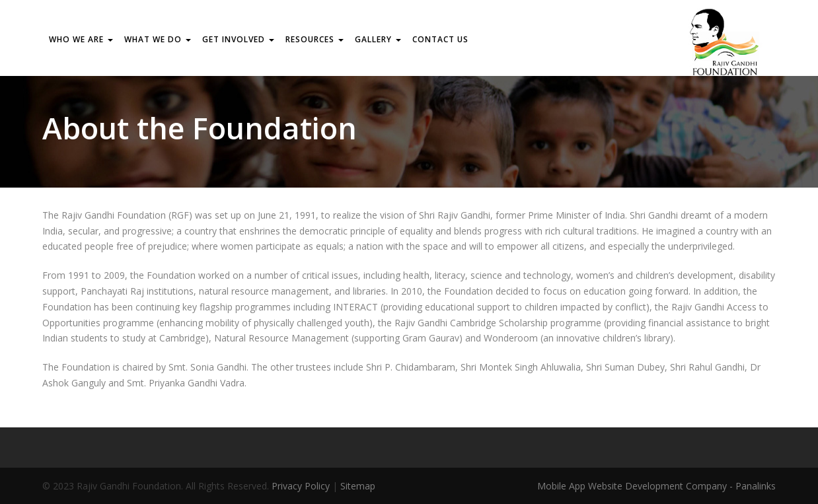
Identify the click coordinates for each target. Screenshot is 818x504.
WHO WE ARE (81, 39)
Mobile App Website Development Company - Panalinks (656, 486)
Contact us (440, 39)
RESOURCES (315, 39)
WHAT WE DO (158, 39)
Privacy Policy (301, 486)
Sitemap (358, 486)
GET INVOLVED (238, 39)
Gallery (378, 39)
